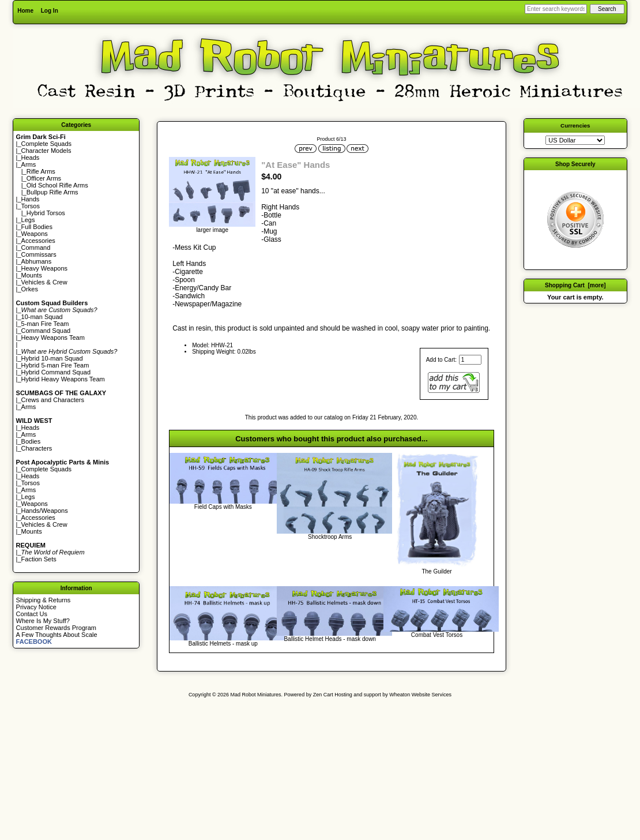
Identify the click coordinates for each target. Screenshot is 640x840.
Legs (28, 220)
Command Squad (46, 331)
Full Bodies (37, 227)
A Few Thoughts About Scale (57, 635)
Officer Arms (44, 178)
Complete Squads (46, 144)
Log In (50, 11)
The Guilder (436, 571)
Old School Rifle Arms (57, 185)
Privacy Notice (36, 607)
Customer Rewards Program (56, 628)
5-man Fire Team (45, 324)
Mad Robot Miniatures (256, 695)
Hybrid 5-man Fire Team (55, 365)
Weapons (35, 234)
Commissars (39, 254)
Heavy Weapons (45, 268)
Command (36, 247)
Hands (31, 199)
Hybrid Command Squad (56, 372)
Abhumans (37, 261)
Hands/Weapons (45, 511)
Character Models (46, 151)
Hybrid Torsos (46, 213)
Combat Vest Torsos (437, 635)
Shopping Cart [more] (575, 285)
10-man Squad (42, 317)
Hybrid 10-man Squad (52, 358)
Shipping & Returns (44, 600)
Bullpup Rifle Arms (52, 192)
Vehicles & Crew (44, 282)
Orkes (30, 289)
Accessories (38, 241)
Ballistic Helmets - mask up (223, 644)
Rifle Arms (41, 171)
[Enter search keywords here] (556, 9)
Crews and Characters (53, 400)
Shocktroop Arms (330, 537)
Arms (29, 407)
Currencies (575, 125)
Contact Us (32, 614)
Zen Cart (323, 695)
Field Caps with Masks (223, 507)
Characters (37, 448)
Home (25, 11)
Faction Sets (39, 559)
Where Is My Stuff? (43, 621)
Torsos (31, 206)
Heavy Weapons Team (53, 337)
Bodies (31, 441)
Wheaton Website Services (420, 695)
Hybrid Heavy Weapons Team (63, 379)
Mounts (32, 275)
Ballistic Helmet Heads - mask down (330, 639)
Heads (31, 157)
